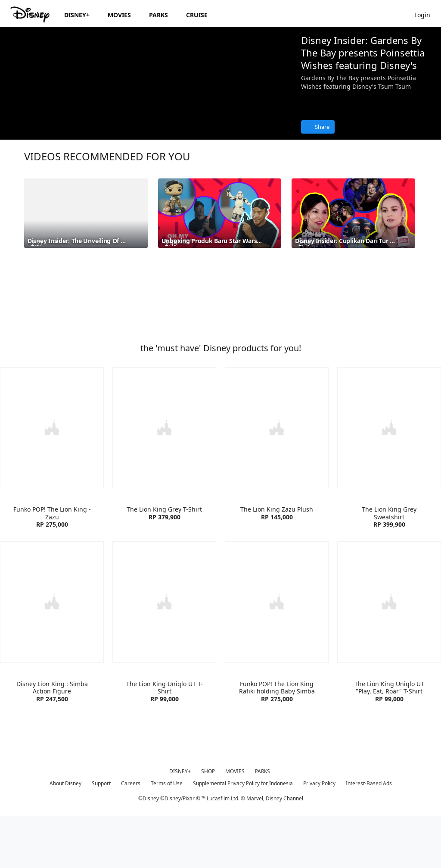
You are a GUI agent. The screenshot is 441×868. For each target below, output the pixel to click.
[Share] (318, 127)
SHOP (208, 823)
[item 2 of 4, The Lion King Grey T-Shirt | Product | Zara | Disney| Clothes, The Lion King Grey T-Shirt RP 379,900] (164, 481)
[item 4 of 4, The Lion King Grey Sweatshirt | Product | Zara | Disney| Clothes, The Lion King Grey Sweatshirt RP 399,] (389, 481)
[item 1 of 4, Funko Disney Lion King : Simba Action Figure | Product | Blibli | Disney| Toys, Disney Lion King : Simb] (52, 654)
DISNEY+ (180, 823)
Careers (131, 835)
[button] (427, 14)
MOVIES (235, 823)
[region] (147, 110)
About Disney (65, 835)
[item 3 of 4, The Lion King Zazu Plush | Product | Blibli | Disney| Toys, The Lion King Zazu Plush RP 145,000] (277, 481)
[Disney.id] (31, 15)
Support (101, 835)
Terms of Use (167, 835)
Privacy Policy (319, 835)
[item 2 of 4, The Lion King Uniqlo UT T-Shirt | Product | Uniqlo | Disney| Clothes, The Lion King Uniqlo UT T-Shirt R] (164, 654)
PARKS (262, 823)
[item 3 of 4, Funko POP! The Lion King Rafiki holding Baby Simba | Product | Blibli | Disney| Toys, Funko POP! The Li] (277, 654)
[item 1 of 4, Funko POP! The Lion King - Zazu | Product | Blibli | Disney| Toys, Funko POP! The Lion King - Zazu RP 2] (52, 481)
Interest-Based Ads (369, 835)
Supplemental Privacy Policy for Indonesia (243, 835)
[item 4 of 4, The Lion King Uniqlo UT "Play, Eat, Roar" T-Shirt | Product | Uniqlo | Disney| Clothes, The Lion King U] (389, 654)
